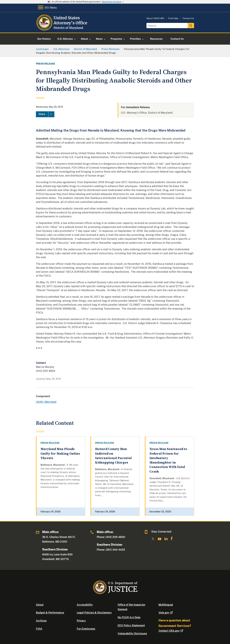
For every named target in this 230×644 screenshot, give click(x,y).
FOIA (39, 629)
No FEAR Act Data (129, 617)
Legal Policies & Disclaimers (94, 613)
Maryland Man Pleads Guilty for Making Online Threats (60, 454)
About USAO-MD (155, 18)
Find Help (173, 18)
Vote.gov (166, 613)
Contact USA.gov (171, 631)
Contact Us (188, 18)
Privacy (81, 621)
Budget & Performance (50, 613)
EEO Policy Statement (131, 625)
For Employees (86, 629)
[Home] (63, 29)
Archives (41, 621)
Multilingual (166, 605)
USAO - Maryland (46, 402)
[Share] (45, 114)
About (40, 605)
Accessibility (85, 605)
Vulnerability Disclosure (132, 634)
